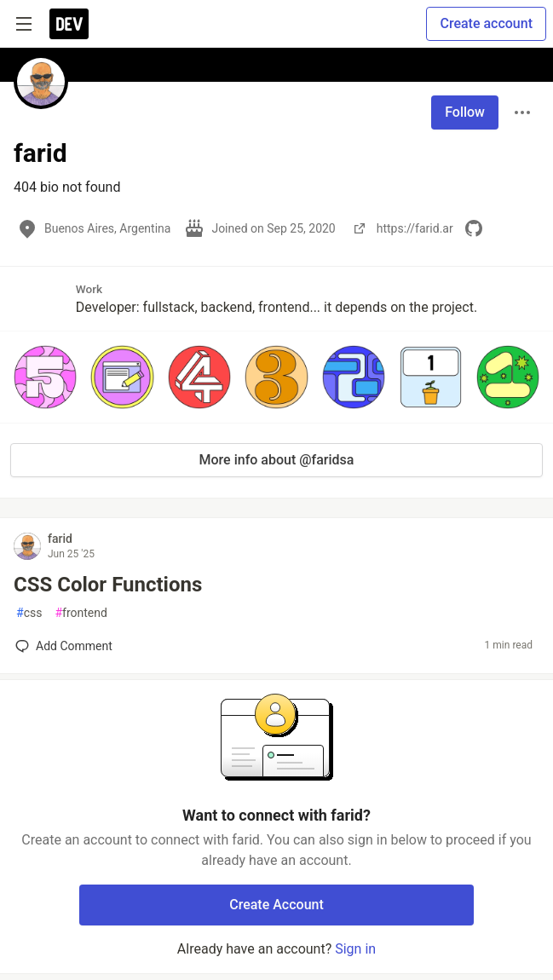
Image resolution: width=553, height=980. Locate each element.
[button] (45, 377)
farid (60, 539)
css (29, 613)
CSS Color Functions (108, 585)
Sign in (355, 949)
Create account (486, 23)
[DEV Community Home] (69, 24)
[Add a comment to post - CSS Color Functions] (64, 646)
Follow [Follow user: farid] (465, 112)
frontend (81, 613)
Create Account (276, 905)
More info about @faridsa (277, 460)
